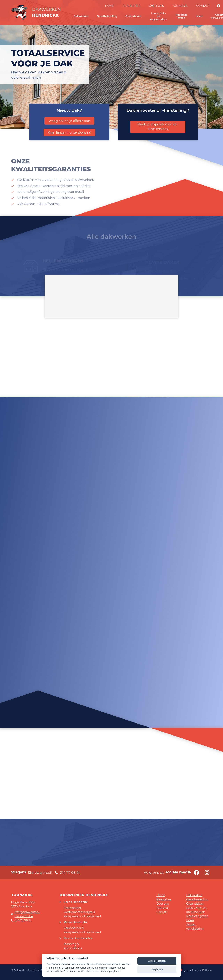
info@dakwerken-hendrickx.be (27, 914)
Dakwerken (81, 16)
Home (110, 6)
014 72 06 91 (23, 920)
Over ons (156, 6)
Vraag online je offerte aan (69, 121)
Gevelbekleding (107, 16)
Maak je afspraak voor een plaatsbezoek (158, 127)
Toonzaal (180, 6)
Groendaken (133, 16)
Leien (199, 16)
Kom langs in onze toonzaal (69, 132)
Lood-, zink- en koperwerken (158, 16)
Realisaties (131, 6)
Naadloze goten (181, 16)
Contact (203, 6)
